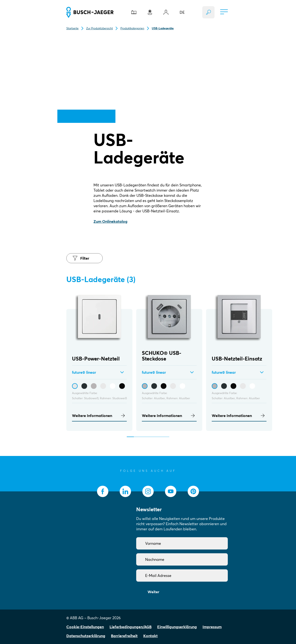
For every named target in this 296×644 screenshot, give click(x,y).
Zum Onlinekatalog (110, 221)
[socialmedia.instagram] (148, 491)
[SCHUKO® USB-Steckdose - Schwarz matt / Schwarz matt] (164, 386)
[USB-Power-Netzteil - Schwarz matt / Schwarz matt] (122, 386)
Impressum (212, 627)
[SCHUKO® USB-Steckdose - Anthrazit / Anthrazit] (154, 386)
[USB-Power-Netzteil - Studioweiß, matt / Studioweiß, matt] (113, 386)
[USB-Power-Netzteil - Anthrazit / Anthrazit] (84, 386)
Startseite (72, 28)
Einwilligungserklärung (177, 627)
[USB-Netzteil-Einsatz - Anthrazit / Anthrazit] (224, 386)
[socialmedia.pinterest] (193, 491)
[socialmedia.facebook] (103, 491)
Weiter (153, 592)
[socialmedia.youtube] (171, 491)
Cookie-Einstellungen (85, 627)
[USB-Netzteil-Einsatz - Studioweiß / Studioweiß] (243, 386)
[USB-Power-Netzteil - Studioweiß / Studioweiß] (75, 386)
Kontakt (150, 636)
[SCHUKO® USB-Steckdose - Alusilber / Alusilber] (145, 386)
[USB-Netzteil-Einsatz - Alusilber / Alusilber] (215, 386)
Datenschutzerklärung (86, 636)
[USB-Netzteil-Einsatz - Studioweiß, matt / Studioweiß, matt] (252, 386)
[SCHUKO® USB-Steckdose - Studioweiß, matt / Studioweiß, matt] (182, 386)
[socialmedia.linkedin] (125, 491)
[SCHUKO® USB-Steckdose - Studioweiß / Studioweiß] (173, 386)
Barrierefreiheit (124, 636)
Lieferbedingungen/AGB (131, 627)
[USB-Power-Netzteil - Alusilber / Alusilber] (94, 386)
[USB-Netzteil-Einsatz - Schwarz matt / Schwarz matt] (233, 386)
